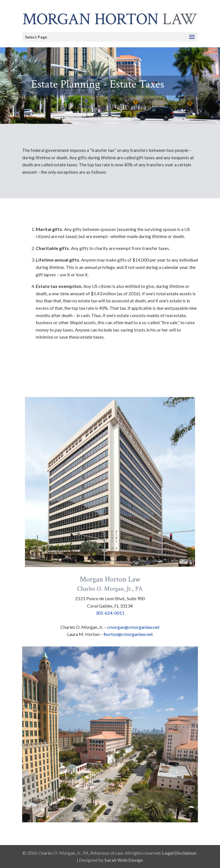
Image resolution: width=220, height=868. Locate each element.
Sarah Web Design (124, 860)
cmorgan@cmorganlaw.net (133, 627)
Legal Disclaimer (179, 853)
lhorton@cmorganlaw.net (128, 634)
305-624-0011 (110, 613)
